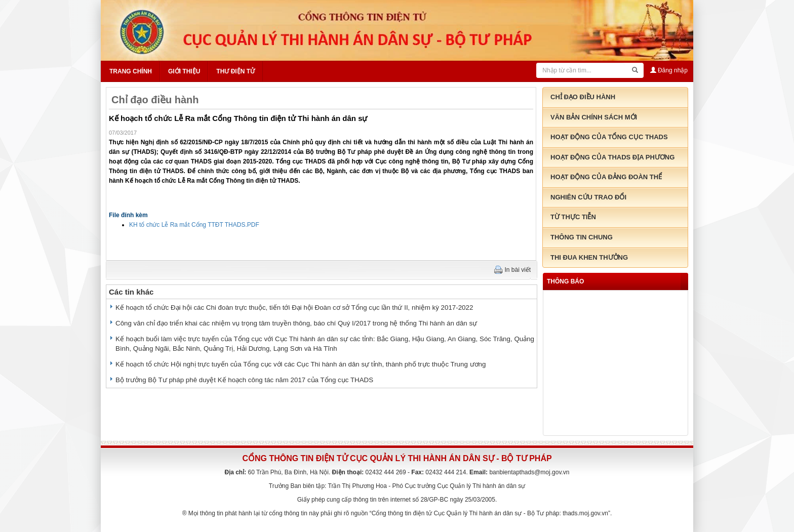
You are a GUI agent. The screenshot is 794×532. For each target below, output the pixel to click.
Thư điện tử (235, 71)
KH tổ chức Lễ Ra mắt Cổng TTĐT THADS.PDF (194, 225)
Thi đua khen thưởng (589, 257)
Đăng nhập (669, 70)
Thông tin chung (582, 237)
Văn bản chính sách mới (594, 117)
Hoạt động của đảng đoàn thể (606, 177)
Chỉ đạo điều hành (155, 100)
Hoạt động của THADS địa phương (612, 157)
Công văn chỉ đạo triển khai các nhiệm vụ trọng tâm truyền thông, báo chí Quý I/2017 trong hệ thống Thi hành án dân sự (296, 323)
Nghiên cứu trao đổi (588, 197)
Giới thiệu (184, 71)
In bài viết (518, 270)
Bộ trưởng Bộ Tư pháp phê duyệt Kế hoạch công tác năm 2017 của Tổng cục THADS (244, 380)
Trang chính (131, 71)
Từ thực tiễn (573, 217)
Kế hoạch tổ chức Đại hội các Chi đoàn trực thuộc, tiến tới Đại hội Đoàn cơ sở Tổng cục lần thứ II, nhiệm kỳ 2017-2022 (294, 308)
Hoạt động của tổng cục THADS (609, 137)
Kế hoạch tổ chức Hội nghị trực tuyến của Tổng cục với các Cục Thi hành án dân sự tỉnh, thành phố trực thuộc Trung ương (301, 364)
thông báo (565, 281)
